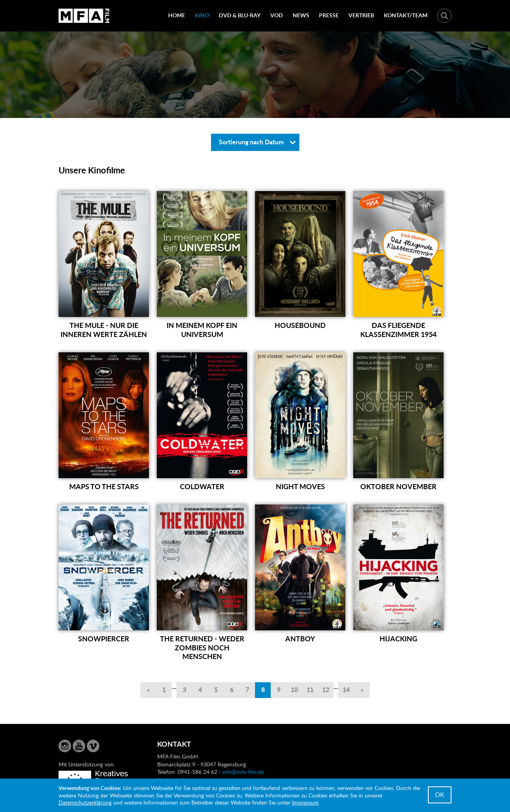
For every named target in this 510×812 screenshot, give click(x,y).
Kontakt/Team (406, 15)
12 (326, 690)
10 (294, 690)
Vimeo (93, 746)
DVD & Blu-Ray (240, 15)
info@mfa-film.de (243, 772)
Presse (329, 15)
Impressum (305, 802)
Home (177, 15)
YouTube (79, 746)
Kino (202, 15)
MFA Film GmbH (84, 16)
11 (310, 690)
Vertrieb (361, 15)
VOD (277, 15)
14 (346, 690)
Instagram (65, 746)
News (301, 15)
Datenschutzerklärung (85, 802)
